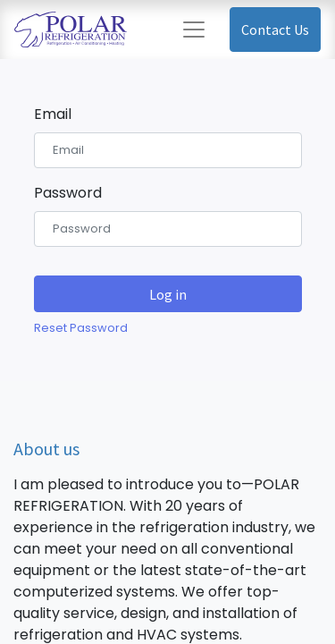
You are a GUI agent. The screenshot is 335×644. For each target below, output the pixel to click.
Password (68, 193)
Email (53, 114)
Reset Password (81, 328)
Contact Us (275, 30)
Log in (168, 294)
